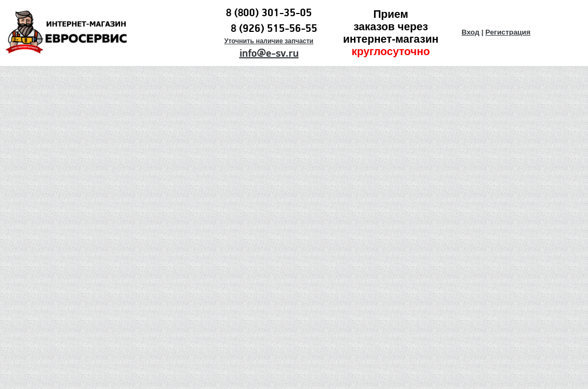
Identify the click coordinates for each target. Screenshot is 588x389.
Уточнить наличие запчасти (269, 41)
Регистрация (508, 32)
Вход (470, 32)
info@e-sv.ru (269, 53)
